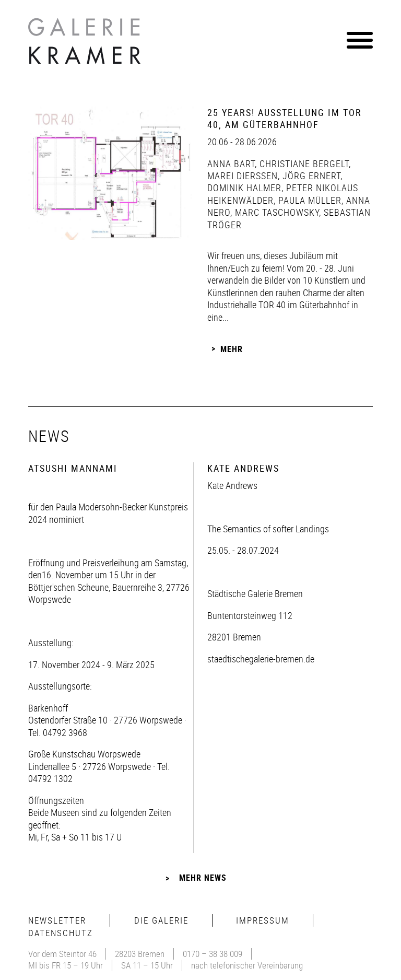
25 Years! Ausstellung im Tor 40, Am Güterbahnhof (285, 118)
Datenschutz (61, 933)
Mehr (232, 348)
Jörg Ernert (310, 176)
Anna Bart (231, 164)
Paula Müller (309, 200)
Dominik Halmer (244, 188)
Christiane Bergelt (303, 164)
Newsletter (57, 920)
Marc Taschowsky (276, 212)
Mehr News (203, 878)
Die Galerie (161, 920)
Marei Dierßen (243, 176)
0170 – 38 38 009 (213, 954)
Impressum (263, 920)
